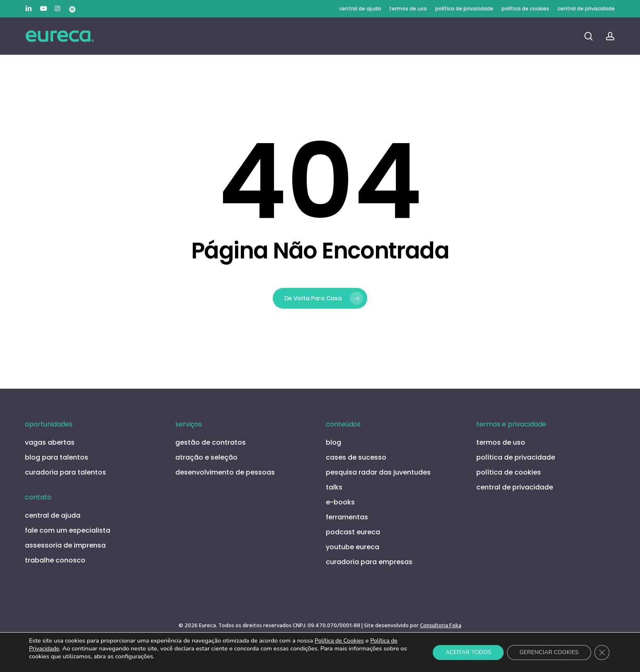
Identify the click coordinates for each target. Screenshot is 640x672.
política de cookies (509, 472)
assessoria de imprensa (65, 545)
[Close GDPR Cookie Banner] (602, 653)
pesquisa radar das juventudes (378, 472)
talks (334, 487)
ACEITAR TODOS (468, 652)
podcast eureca (353, 532)
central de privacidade (515, 487)
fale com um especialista (68, 530)
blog (333, 442)
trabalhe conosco (55, 560)
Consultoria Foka (441, 626)
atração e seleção (206, 457)
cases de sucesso (356, 457)
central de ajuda (53, 515)
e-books (340, 502)
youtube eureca (353, 547)
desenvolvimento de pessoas (225, 472)
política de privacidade (516, 457)
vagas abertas (50, 442)
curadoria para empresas (369, 562)
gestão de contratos (211, 442)
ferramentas (347, 517)
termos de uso (501, 442)
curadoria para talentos (65, 472)
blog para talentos (57, 457)
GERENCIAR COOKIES (549, 652)
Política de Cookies (339, 641)
